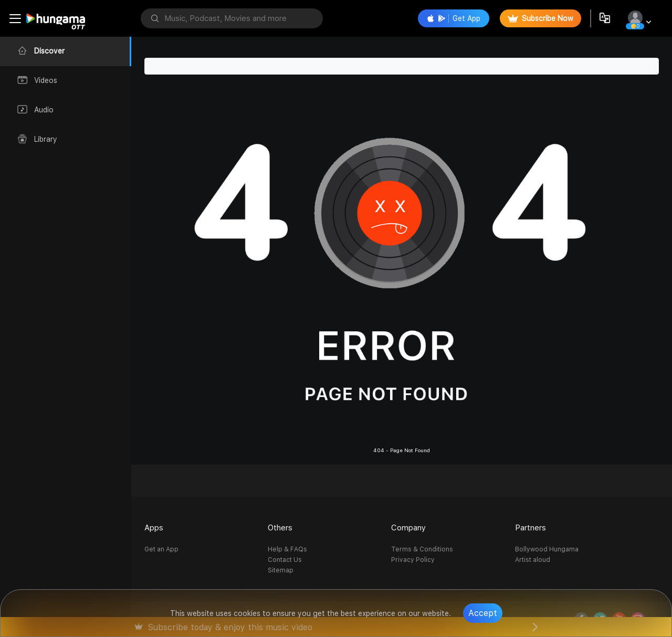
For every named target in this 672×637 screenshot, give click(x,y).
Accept (483, 613)
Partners (531, 528)
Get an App (161, 549)
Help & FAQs (287, 549)
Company (408, 528)
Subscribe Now (540, 18)
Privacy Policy (413, 560)
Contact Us (285, 560)
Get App (454, 18)
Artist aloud (533, 560)
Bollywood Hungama (547, 549)
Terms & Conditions (422, 549)
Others (280, 528)
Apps (154, 528)
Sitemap (281, 570)
